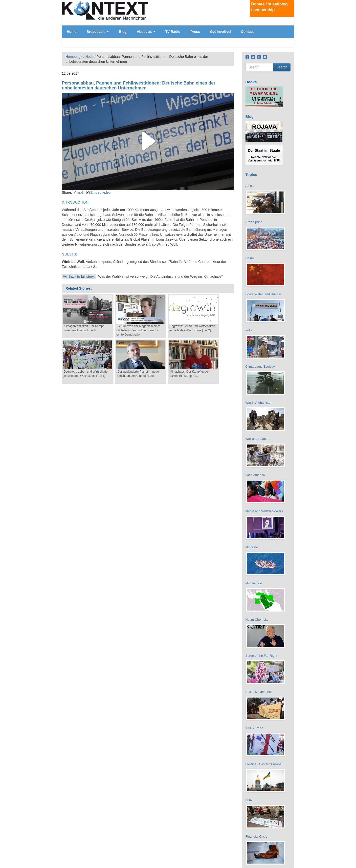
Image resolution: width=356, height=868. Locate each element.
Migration (252, 547)
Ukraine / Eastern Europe (264, 764)
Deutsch (290, 29)
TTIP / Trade (254, 728)
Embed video (101, 192)
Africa (250, 186)
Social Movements (259, 692)
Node (89, 57)
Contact (247, 32)
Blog (123, 32)
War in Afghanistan (259, 403)
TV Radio (173, 32)
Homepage (74, 57)
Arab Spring (254, 222)
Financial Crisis (256, 836)
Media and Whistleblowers (264, 511)
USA (249, 800)
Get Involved (221, 32)
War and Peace (256, 439)
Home (72, 32)
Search (282, 67)
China (250, 258)
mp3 (80, 192)
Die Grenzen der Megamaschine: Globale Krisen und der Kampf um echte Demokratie (139, 330)
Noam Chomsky (257, 620)
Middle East (254, 583)
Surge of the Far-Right (261, 656)
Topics (251, 175)
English (290, 33)
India (249, 330)
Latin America (255, 475)
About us (146, 32)
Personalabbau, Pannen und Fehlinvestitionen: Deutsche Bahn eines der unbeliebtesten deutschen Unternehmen (139, 85)
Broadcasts (98, 32)
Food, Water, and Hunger (264, 294)
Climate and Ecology (260, 367)
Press (195, 32)
